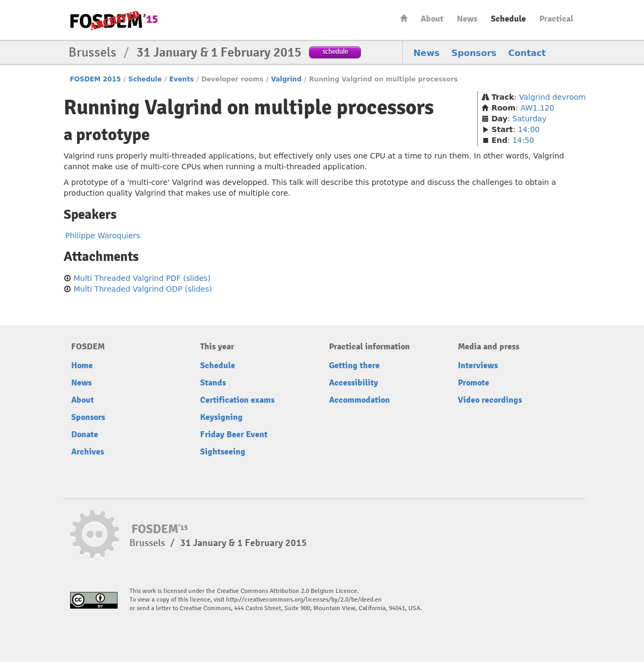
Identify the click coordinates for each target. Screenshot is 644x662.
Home (404, 18)
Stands (213, 383)
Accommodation (359, 400)
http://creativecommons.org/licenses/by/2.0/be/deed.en (304, 600)
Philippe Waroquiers (103, 236)
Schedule (508, 19)
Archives (88, 452)
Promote (474, 383)
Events (182, 79)
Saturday (529, 119)
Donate (85, 435)
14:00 (529, 129)
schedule (335, 51)
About (432, 19)
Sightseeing (223, 452)
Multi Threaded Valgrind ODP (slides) (143, 289)
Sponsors (474, 53)
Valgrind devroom (552, 97)
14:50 (523, 140)
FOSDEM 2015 (95, 79)
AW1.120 (537, 108)
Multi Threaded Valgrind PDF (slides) (142, 278)
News (467, 19)
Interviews (478, 366)
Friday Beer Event (234, 435)
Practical (556, 19)
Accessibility (354, 383)
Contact (527, 53)
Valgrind (286, 79)
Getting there (354, 366)
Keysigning (221, 417)
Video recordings (490, 400)
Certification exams (237, 400)
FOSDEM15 (114, 20)
